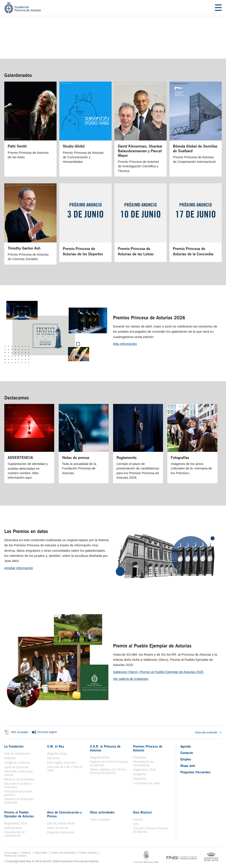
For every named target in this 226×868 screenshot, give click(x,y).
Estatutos (10, 758)
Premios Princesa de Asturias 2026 (149, 318)
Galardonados (18, 75)
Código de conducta (17, 763)
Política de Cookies (15, 856)
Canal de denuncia (16, 767)
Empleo (186, 759)
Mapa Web (41, 853)
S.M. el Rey (56, 746)
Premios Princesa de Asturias (148, 748)
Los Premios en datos (26, 531)
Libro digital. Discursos (61, 763)
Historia (138, 819)
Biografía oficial (57, 754)
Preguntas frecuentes (61, 832)
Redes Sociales (88, 853)
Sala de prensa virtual (61, 823)
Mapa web (188, 766)
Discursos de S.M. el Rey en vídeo (65, 769)
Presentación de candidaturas (143, 763)
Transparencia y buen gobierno (18, 793)
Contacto (187, 753)
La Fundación (14, 746)
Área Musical (142, 812)
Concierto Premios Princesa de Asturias (150, 830)
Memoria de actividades (19, 779)
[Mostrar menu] (218, 8)
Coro (136, 824)
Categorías (140, 774)
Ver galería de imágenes (131, 679)
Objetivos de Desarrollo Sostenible (19, 801)
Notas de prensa (58, 828)
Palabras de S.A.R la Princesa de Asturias (109, 763)
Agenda (186, 746)
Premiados (140, 757)
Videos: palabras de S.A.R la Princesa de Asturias (108, 771)
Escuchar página (44, 732)
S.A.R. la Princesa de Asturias (105, 748)
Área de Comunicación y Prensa (64, 814)
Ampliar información (19, 568)
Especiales (140, 779)
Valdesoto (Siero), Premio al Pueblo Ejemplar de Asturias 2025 (158, 672)
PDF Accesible (20, 732)
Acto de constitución (17, 754)
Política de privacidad (63, 853)
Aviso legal (11, 853)
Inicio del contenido (208, 732)
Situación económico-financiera (18, 785)
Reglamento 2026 (144, 770)
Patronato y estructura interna (18, 773)
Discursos (53, 758)
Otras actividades (102, 812)
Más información (125, 344)
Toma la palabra (100, 819)
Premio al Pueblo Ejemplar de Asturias (152, 646)
